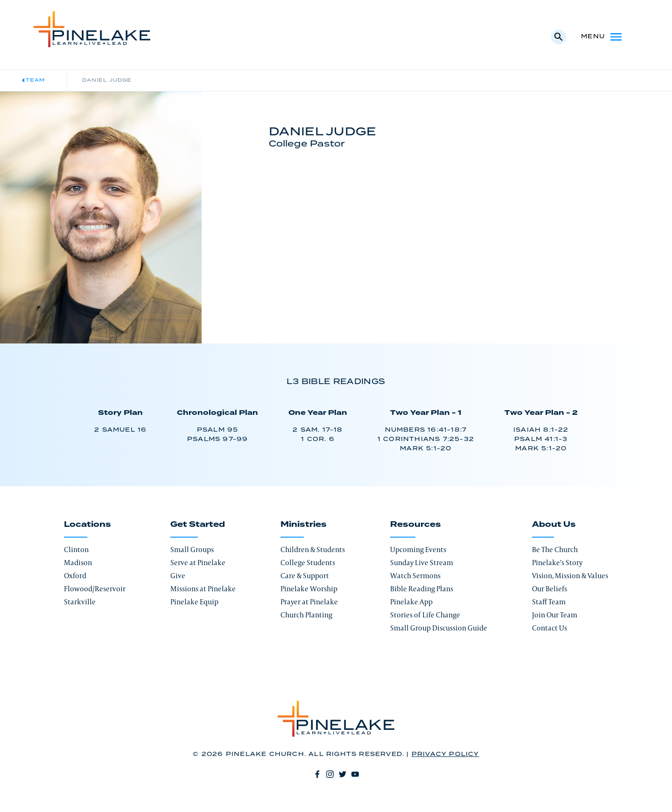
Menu (602, 37)
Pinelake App (411, 602)
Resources (416, 525)
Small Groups (192, 549)
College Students (308, 563)
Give (178, 576)
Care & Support (305, 576)
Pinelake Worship (309, 589)
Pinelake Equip (194, 602)
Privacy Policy (445, 754)
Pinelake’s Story (557, 563)
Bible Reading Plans (422, 589)
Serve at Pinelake (198, 563)
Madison (78, 563)
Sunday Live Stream (422, 563)
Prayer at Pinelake (309, 602)
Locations (87, 525)
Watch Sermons (415, 576)
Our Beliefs (549, 589)
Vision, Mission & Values (570, 576)
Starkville (80, 602)
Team (35, 80)
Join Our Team (555, 615)
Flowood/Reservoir (95, 589)
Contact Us (549, 628)
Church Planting (306, 615)
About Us (554, 525)
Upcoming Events (418, 549)
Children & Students (313, 549)
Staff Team (549, 602)
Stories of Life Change (425, 615)
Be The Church (555, 549)
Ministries (304, 525)
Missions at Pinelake (203, 589)
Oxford (75, 576)
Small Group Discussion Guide (439, 628)
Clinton (76, 549)
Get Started (198, 525)
